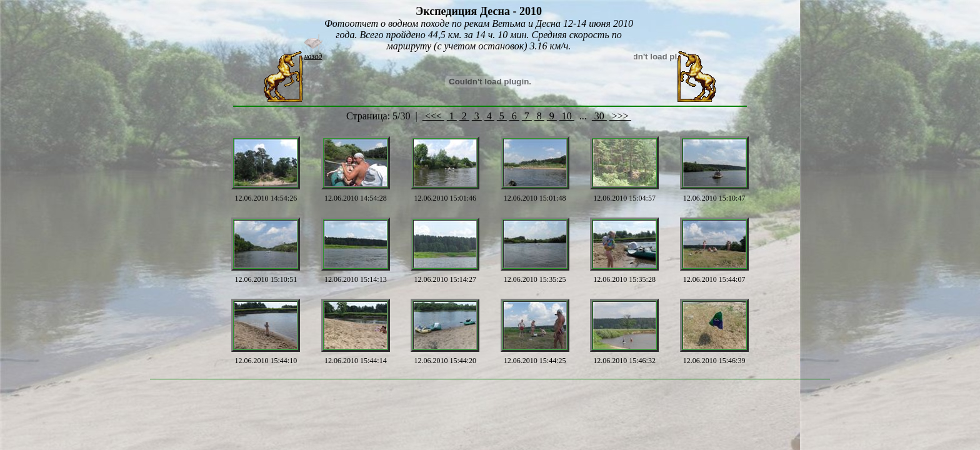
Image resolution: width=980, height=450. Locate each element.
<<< (433, 116)
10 (567, 116)
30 (599, 116)
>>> (620, 116)
